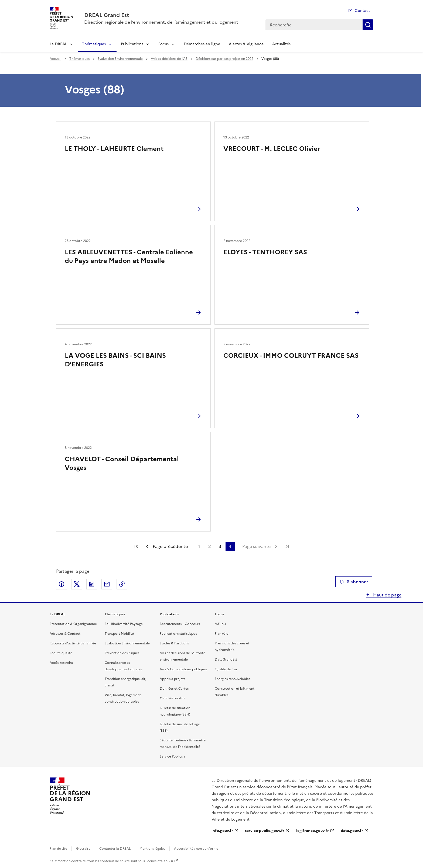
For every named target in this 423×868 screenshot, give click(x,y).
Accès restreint (61, 663)
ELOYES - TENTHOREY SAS (265, 252)
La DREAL (58, 44)
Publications (132, 44)
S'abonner (354, 582)
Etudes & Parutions (174, 643)
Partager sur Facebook (62, 584)
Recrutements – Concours (180, 624)
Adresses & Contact (65, 634)
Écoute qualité (61, 653)
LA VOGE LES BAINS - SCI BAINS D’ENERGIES (115, 360)
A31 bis (220, 624)
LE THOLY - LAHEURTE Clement (114, 149)
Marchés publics (172, 698)
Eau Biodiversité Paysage (124, 624)
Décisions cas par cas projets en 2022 (224, 59)
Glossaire (83, 849)
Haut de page (387, 595)
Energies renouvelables (232, 679)
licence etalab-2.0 (159, 861)
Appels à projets (172, 679)
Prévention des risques (122, 653)
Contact (362, 11)
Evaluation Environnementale (120, 59)
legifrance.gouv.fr (313, 831)
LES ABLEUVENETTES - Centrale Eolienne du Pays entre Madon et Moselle (129, 256)
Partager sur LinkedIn (92, 584)
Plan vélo (222, 634)
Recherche (368, 25)
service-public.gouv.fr (265, 831)
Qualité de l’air (226, 669)
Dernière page (287, 546)
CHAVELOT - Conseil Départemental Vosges (122, 463)
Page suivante (256, 546)
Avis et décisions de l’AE (169, 59)
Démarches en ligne (202, 44)
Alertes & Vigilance (246, 44)
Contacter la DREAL (115, 849)
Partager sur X (77, 584)
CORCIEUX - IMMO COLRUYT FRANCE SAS (291, 356)
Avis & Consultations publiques (183, 669)
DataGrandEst (226, 659)
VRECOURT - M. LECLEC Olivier (272, 149)
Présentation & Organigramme (73, 624)
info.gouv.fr (222, 831)
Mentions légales (152, 849)
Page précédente (170, 546)
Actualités (281, 44)
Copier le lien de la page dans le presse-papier (122, 584)
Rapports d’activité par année (73, 643)
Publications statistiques (178, 634)
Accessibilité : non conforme (196, 849)
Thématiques (94, 44)
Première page (136, 546)
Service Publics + (173, 756)
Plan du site (58, 849)
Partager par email (107, 584)
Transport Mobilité (119, 634)
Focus (163, 44)
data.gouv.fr (352, 831)
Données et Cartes (174, 689)
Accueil (55, 59)
